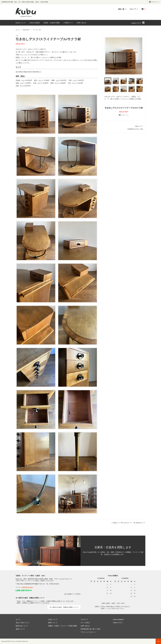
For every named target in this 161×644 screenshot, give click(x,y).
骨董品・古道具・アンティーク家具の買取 (62, 626)
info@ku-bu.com (27, 587)
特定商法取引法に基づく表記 (90, 629)
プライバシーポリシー (88, 632)
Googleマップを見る (74, 594)
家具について (53, 623)
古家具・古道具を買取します (113, 547)
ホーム (18, 30)
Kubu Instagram (118, 619)
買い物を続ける (139, 523)
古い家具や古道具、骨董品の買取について (64, 607)
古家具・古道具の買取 (52, 23)
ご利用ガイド (68, 23)
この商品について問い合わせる (122, 523)
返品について (139, 126)
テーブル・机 (37, 30)
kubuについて (21, 23)
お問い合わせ (81, 23)
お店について (53, 619)
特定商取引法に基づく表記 (135, 129)
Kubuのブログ (136, 23)
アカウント (154, 2)
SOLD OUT (26, 30)
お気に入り (124, 115)
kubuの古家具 (35, 23)
